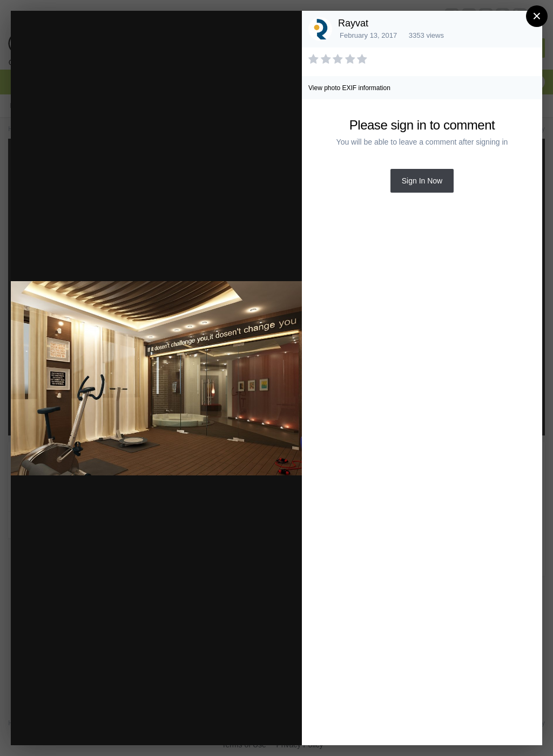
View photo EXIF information (349, 88)
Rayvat (353, 23)
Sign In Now (422, 181)
